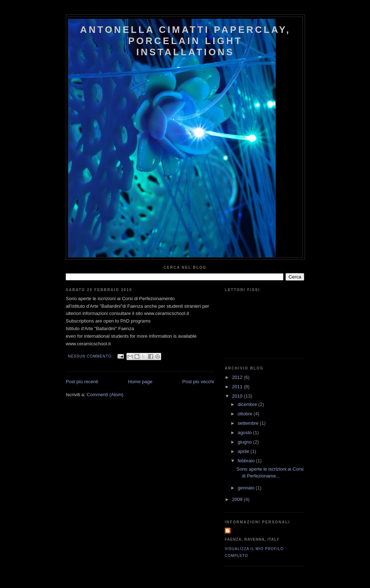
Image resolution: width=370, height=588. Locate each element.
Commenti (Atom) (105, 395)
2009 (238, 499)
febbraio (247, 461)
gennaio (247, 488)
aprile (244, 451)
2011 (238, 387)
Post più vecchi (198, 382)
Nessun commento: (91, 356)
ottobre (246, 414)
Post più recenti (82, 382)
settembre (249, 423)
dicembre (248, 404)
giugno (246, 442)
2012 (238, 377)
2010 (238, 396)
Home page (140, 382)
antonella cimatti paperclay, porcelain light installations (186, 41)
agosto (246, 433)
